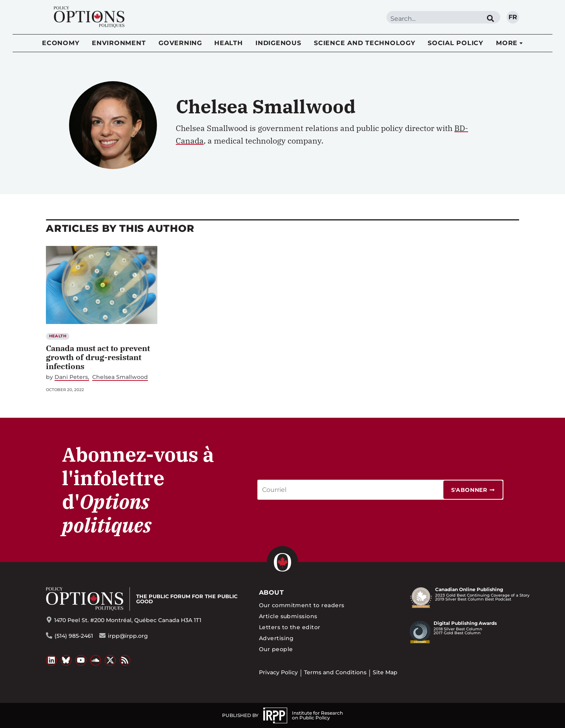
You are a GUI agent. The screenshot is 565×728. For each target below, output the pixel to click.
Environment (119, 43)
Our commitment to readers (302, 605)
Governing (180, 43)
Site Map (385, 672)
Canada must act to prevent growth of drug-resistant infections (98, 357)
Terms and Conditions (335, 672)
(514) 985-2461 (74, 636)
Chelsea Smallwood (120, 377)
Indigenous (278, 43)
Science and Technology (365, 43)
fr (513, 17)
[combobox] (434, 19)
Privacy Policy (278, 672)
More (507, 43)
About (271, 592)
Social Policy (456, 43)
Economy (61, 43)
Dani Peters (71, 377)
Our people (276, 649)
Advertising (276, 638)
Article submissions (288, 616)
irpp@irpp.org (128, 636)
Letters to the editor (290, 627)
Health (229, 43)
